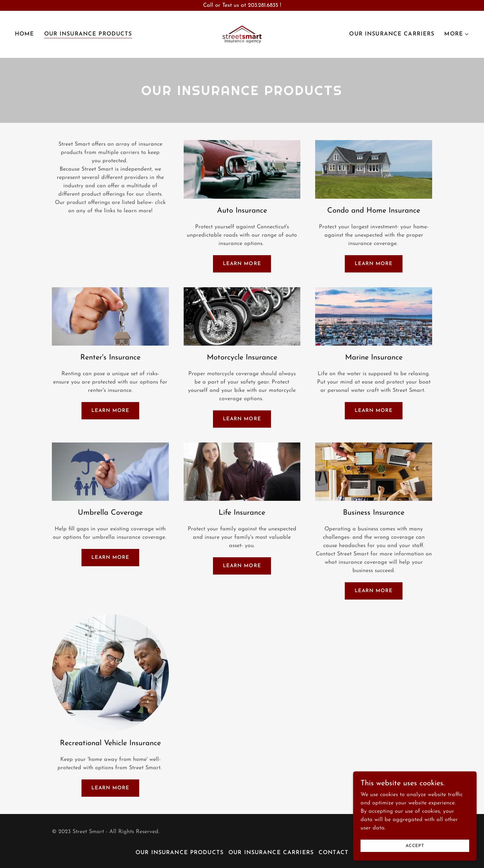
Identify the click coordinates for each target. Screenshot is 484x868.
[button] (457, 34)
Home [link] (25, 34)
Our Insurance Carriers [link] (392, 34)
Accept (415, 859)
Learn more (242, 264)
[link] (242, 34)
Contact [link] (334, 853)
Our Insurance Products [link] (88, 34)
